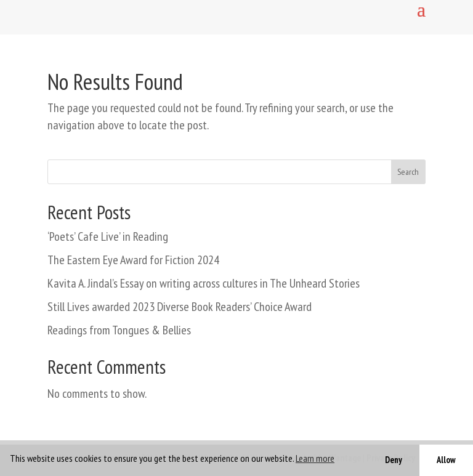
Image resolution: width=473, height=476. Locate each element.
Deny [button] (394, 460)
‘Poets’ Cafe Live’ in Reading (108, 236)
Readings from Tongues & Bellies (119, 330)
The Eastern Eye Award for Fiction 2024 (133, 260)
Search (408, 172)
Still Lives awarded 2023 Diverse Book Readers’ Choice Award (180, 307)
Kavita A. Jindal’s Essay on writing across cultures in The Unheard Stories (204, 283)
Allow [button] (446, 460)
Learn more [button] (315, 458)
